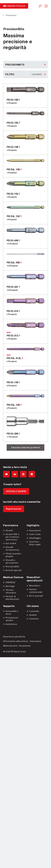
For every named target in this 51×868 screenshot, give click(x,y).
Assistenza (11, 624)
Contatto (34, 619)
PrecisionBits (12, 566)
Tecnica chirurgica (11, 591)
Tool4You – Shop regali (35, 543)
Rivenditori (35, 586)
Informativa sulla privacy (16, 641)
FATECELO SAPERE (16, 491)
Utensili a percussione (12, 561)
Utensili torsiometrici (12, 548)
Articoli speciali (14, 570)
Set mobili (11, 543)
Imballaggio (35, 538)
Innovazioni (35, 530)
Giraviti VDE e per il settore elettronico (12, 537)
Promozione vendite (12, 619)
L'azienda (34, 611)
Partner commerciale (36, 591)
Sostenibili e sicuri (12, 612)
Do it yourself (36, 596)
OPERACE (10, 582)
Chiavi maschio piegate (13, 555)
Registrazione (14, 509)
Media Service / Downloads (17, 646)
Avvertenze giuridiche (14, 637)
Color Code (35, 534)
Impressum (36, 641)
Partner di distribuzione (12, 598)
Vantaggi (10, 586)
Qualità (33, 615)
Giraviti (9, 530)
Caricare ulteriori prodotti (26, 447)
